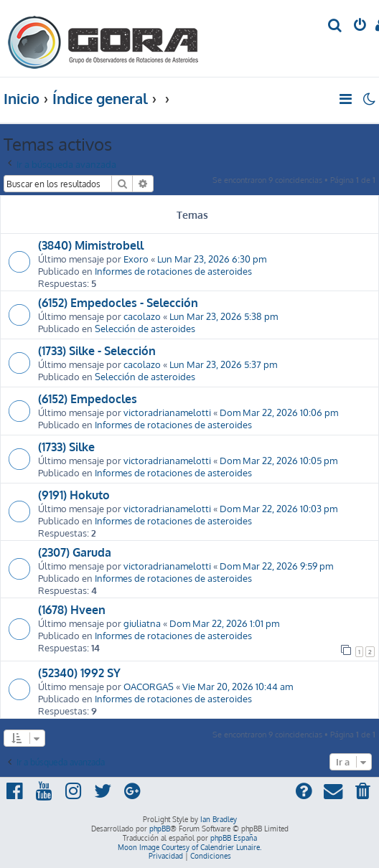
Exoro (136, 259)
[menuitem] (336, 26)
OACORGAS (149, 686)
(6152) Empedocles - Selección (118, 303)
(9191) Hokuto (74, 495)
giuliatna (142, 623)
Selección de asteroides (145, 328)
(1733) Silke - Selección (97, 351)
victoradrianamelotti (167, 412)
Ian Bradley (219, 819)
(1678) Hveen (72, 610)
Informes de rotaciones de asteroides (173, 271)
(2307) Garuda (75, 552)
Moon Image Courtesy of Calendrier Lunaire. (189, 847)
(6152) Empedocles (88, 399)
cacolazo (142, 316)
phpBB (160, 829)
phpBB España (234, 838)
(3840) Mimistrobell (91, 245)
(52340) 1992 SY (79, 673)
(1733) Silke (66, 447)
